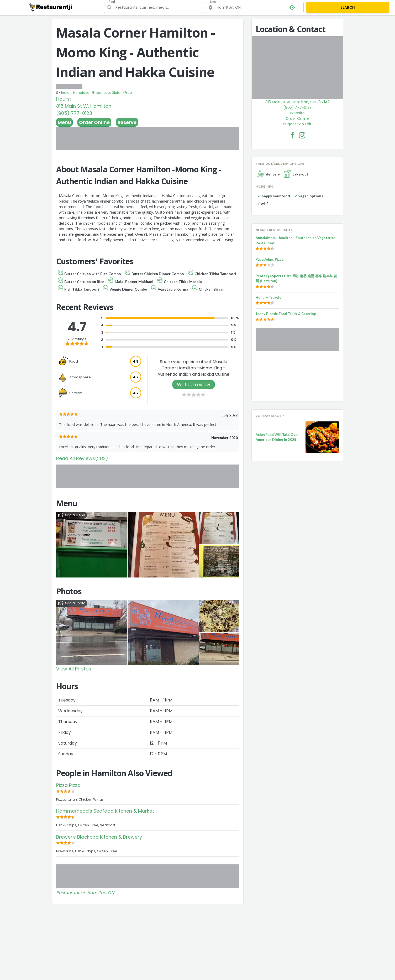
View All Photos (74, 669)
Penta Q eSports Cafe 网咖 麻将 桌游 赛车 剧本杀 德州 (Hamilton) (296, 278)
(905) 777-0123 (74, 113)
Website (297, 113)
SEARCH (348, 7)
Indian (66, 93)
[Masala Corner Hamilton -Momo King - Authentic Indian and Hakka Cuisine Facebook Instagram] (302, 135)
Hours (63, 99)
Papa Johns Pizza (270, 259)
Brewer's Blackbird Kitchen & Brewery (99, 837)
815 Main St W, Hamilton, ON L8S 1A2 (297, 102)
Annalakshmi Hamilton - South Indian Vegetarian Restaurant (296, 240)
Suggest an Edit (297, 124)
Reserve (127, 122)
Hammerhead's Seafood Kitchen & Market (105, 811)
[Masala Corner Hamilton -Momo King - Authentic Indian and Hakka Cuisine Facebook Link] (293, 135)
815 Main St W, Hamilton (84, 106)
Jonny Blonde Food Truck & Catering (286, 314)
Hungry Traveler (269, 297)
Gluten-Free (122, 93)
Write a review (194, 385)
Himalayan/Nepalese (92, 93)
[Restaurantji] (51, 7)
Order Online (94, 122)
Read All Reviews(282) (82, 458)
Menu (64, 122)
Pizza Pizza (68, 785)
